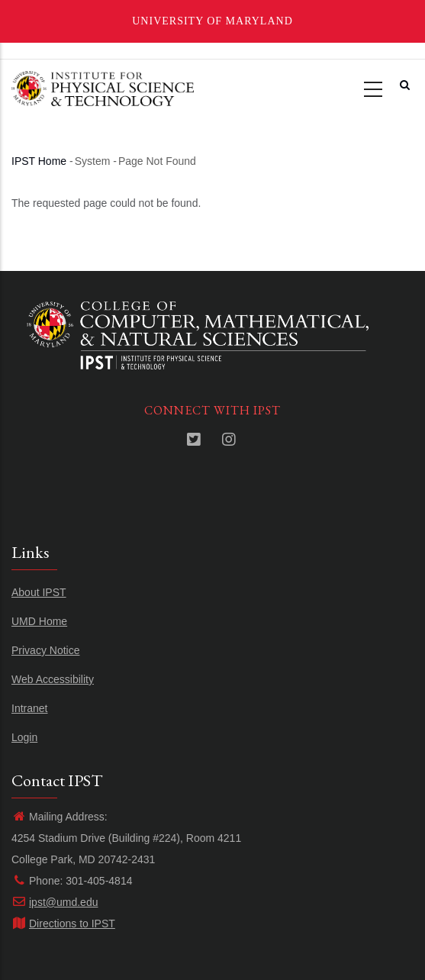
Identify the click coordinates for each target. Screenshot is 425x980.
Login (24, 737)
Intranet (29, 708)
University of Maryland (213, 21)
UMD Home (39, 621)
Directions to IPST (63, 924)
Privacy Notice (45, 650)
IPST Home (39, 161)
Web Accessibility (53, 679)
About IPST (39, 592)
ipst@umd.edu (55, 902)
